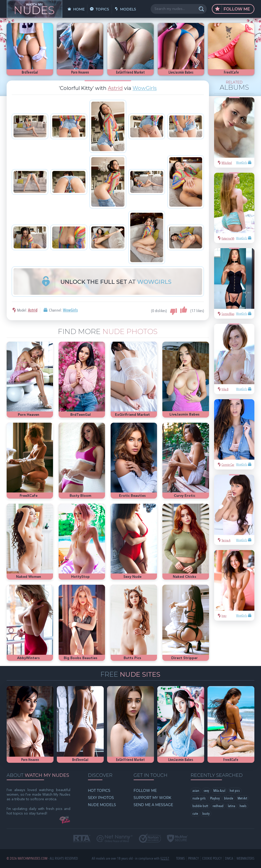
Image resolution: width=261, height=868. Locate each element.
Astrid (115, 88)
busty (206, 814)
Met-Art (242, 798)
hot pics (235, 791)
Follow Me (233, 9)
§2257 (165, 859)
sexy (206, 791)
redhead (218, 806)
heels (243, 806)
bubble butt (200, 806)
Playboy (215, 798)
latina (232, 806)
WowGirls (145, 88)
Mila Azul (219, 791)
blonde (229, 798)
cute (195, 814)
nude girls (199, 798)
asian (196, 791)
